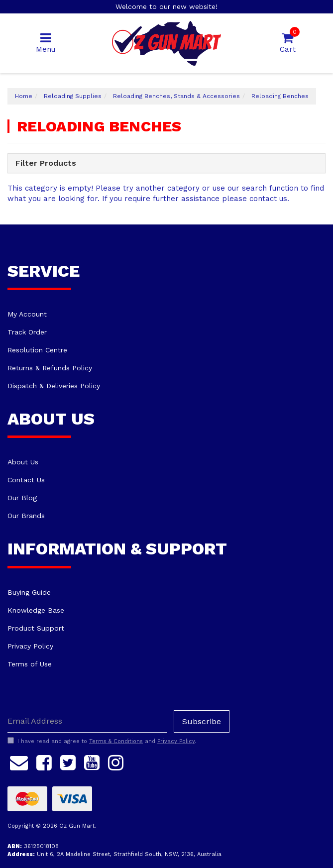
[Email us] (19, 761)
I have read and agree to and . (102, 741)
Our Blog (22, 498)
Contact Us (26, 480)
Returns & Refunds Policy (50, 368)
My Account (27, 314)
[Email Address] (87, 721)
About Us (23, 462)
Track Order (27, 332)
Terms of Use (30, 664)
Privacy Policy (30, 646)
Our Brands (26, 516)
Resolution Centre (37, 350)
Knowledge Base (36, 610)
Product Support (36, 628)
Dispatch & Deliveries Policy (54, 386)
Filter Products (46, 163)
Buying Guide (29, 592)
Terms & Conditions (116, 741)
